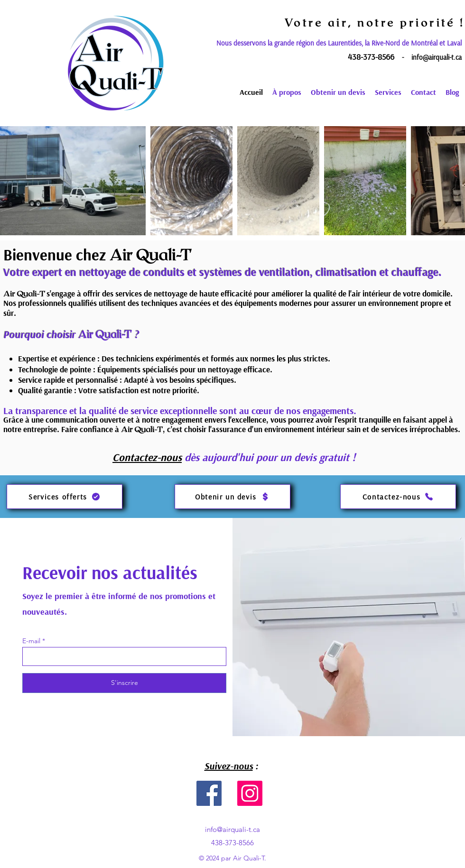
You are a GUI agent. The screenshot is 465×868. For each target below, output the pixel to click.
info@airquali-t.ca (437, 57)
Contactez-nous (147, 457)
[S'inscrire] (124, 683)
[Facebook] (209, 793)
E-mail (31, 641)
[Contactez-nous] (398, 497)
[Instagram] (250, 793)
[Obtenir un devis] (232, 497)
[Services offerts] (65, 497)
